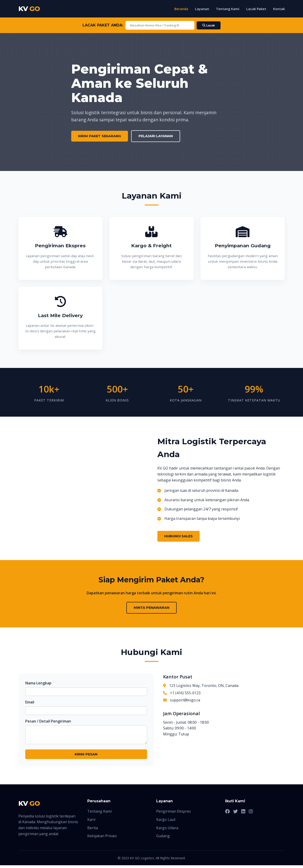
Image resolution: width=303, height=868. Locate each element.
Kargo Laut (166, 822)
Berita (93, 831)
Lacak (209, 25)
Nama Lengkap (38, 683)
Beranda (181, 9)
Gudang (163, 839)
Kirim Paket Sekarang (100, 136)
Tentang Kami (228, 9)
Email (30, 702)
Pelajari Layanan (156, 136)
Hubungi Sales (178, 536)
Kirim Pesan (86, 757)
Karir (92, 822)
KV (29, 9)
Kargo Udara (167, 831)
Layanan (202, 9)
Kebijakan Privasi (102, 839)
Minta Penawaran (151, 608)
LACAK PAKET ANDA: (103, 25)
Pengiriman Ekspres (174, 814)
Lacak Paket (256, 9)
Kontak (279, 9)
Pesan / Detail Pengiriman (48, 721)
